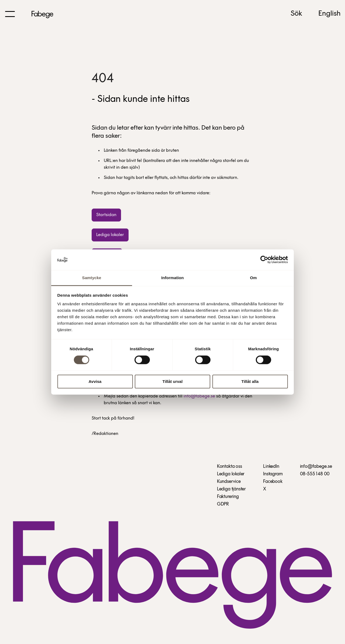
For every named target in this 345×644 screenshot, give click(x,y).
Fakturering (228, 497)
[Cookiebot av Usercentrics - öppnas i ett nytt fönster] (264, 260)
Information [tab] (172, 278)
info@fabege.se (199, 396)
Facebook (273, 482)
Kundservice (229, 482)
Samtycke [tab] (92, 278)
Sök (296, 14)
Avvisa (95, 381)
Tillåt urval (173, 381)
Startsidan (106, 215)
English (330, 14)
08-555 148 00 (315, 474)
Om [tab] (253, 278)
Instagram (273, 474)
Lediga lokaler (110, 235)
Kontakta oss (230, 467)
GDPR (223, 504)
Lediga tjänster (231, 489)
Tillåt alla (250, 381)
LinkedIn (271, 467)
